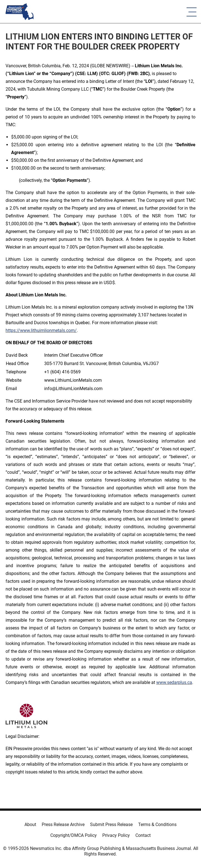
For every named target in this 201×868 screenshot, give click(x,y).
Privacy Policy (116, 835)
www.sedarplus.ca (174, 682)
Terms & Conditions (157, 824)
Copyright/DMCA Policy (74, 835)
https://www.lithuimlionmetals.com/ (41, 330)
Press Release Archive (63, 824)
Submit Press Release (111, 824)
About (30, 824)
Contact (143, 835)
